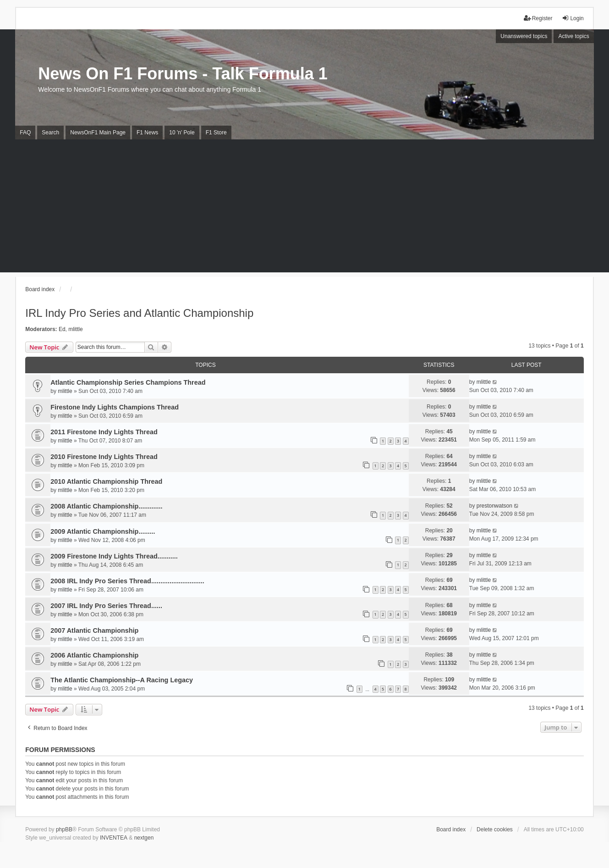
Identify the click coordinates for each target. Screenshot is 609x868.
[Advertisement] (305, 208)
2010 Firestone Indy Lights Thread (104, 457)
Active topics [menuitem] (573, 36)
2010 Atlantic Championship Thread (106, 481)
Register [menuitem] (538, 18)
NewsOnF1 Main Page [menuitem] (98, 133)
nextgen (144, 838)
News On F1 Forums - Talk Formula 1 (183, 74)
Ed (62, 329)
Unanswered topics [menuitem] (524, 36)
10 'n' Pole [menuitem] (182, 133)
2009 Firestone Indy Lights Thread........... (114, 556)
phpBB (64, 829)
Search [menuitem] (50, 133)
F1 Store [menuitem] (216, 133)
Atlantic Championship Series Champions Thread (128, 382)
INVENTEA (114, 838)
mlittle (75, 329)
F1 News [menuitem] (147, 133)
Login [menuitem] (573, 18)
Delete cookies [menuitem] (495, 829)
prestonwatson (494, 506)
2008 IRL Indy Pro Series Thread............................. (127, 581)
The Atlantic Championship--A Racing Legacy (122, 680)
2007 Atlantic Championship (94, 630)
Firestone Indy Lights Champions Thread (115, 407)
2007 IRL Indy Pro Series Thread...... (106, 606)
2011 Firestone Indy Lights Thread (104, 432)
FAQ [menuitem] (25, 133)
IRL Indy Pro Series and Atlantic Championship (139, 313)
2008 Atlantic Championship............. (106, 506)
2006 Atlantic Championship (94, 655)
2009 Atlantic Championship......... (103, 531)
